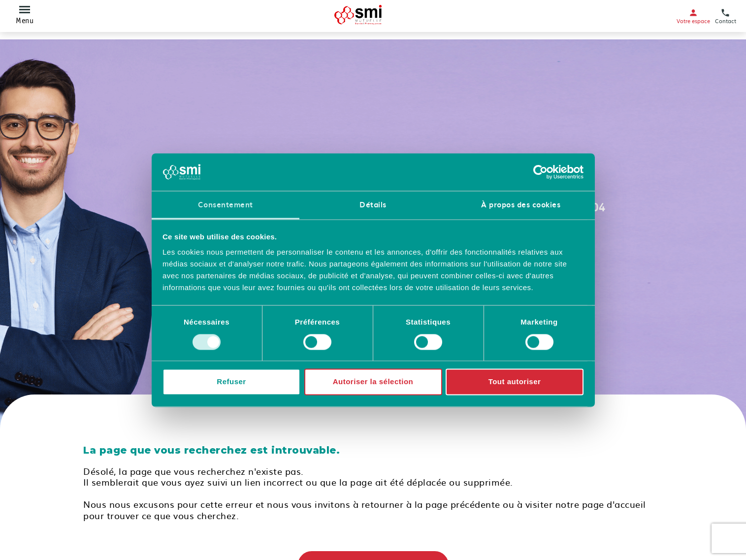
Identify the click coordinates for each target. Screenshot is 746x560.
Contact (726, 16)
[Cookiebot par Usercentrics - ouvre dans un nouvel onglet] (540, 172)
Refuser (231, 382)
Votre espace (693, 16)
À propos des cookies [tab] (521, 205)
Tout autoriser (515, 382)
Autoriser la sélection (373, 382)
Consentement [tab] (226, 205)
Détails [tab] (373, 205)
